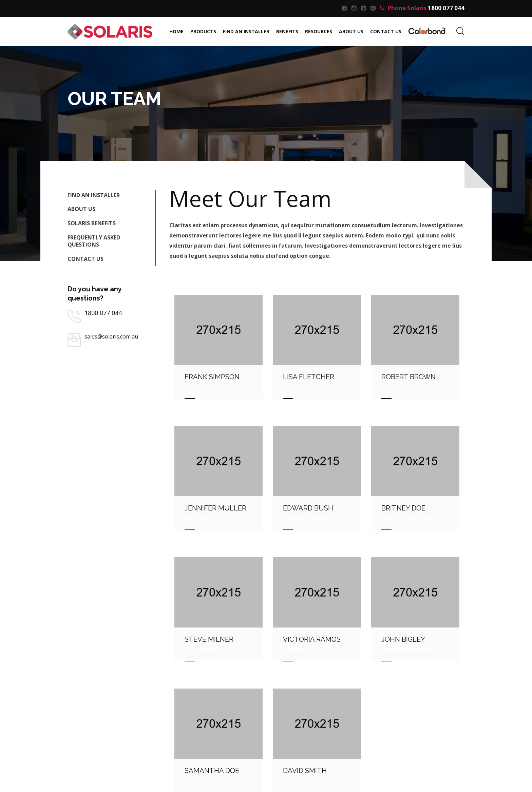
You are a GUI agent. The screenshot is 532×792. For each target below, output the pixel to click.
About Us (81, 209)
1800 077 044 (103, 313)
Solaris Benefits (92, 223)
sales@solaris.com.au (111, 336)
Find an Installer (94, 195)
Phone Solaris (422, 8)
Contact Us (85, 259)
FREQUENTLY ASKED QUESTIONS (94, 241)
